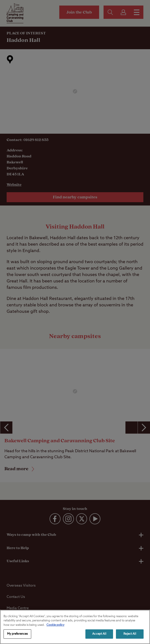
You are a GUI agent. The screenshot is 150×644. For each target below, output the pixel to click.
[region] (75, 627)
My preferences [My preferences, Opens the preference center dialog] (17, 634)
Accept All (99, 634)
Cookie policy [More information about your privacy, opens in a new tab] (55, 625)
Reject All (130, 634)
